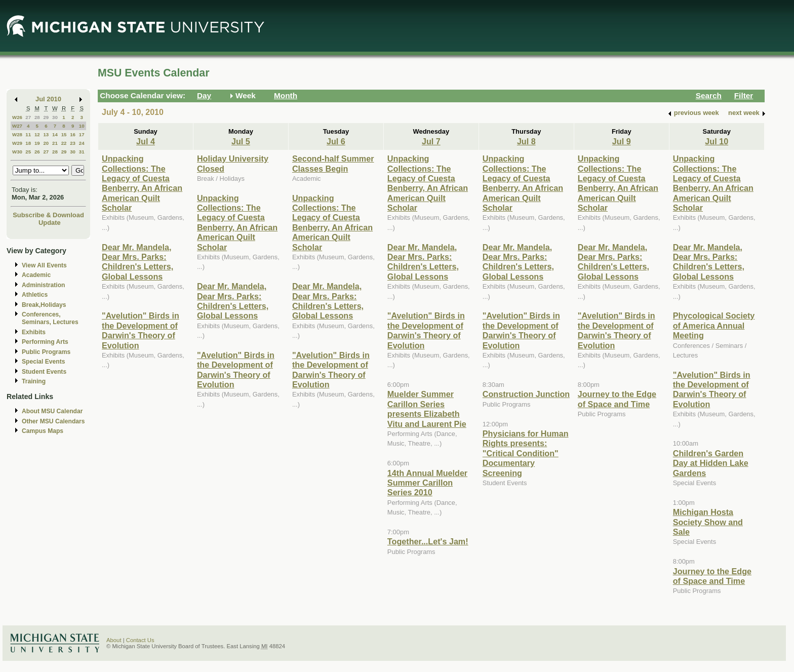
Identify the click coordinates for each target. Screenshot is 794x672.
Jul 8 (526, 141)
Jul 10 (717, 141)
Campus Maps (43, 431)
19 (37, 143)
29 (46, 117)
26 (37, 152)
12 (37, 134)
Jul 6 (336, 141)
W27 (17, 126)
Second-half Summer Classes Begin (333, 163)
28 (37, 117)
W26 (17, 117)
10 (82, 126)
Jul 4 (146, 141)
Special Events (43, 362)
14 (55, 134)
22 (64, 143)
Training (34, 381)
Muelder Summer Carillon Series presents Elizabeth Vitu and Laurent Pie (427, 409)
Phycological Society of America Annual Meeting (714, 325)
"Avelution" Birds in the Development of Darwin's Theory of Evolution (141, 330)
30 (55, 117)
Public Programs (46, 352)
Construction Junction (526, 394)
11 (28, 134)
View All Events (44, 265)
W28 (17, 134)
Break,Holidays (44, 305)
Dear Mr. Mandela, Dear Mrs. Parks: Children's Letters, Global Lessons (137, 262)
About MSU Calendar (52, 411)
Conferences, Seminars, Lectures (50, 318)
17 (82, 134)
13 (46, 134)
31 (82, 152)
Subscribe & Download (48, 215)
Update (50, 223)
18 (28, 143)
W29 (17, 143)
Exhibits (34, 332)
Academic (36, 275)
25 (28, 152)
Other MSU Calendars (53, 421)
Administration (43, 285)
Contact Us (140, 640)
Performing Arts (45, 342)
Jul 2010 (48, 99)
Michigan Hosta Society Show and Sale (708, 522)
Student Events (44, 372)
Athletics (35, 295)
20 (46, 143)
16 (73, 134)
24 (82, 143)
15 (64, 134)
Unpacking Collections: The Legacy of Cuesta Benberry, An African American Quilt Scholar (142, 183)
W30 (17, 152)
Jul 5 (241, 141)
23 (73, 143)
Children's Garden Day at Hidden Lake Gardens (711, 463)
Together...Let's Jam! (428, 541)
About (114, 640)
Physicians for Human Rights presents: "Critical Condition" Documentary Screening (526, 453)
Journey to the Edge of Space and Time (617, 399)
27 (28, 117)
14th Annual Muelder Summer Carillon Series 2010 (427, 483)
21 (55, 143)
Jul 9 (622, 141)
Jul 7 (431, 141)
